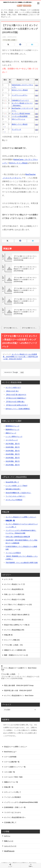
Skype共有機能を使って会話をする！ (18, 493)
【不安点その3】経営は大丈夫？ (17, 405)
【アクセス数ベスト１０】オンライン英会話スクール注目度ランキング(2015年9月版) (12, 328)
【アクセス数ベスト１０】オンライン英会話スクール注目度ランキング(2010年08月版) (25, 258)
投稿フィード (9, 841)
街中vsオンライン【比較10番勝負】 (18, 409)
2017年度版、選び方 (13, 444)
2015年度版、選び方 (13, 451)
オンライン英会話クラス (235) (15, 599)
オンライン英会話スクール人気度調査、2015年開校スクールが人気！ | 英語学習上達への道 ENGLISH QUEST (20, 357)
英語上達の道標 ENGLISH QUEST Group (19, 685)
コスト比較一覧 (10, 772)
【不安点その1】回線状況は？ (16, 398)
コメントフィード (10, 846)
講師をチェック (11, 433)
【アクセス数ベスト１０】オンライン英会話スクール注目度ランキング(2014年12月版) (25, 290)
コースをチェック (12, 440)
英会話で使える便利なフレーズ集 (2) (17, 625)
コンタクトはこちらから (13, 812)
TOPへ (31, 865)
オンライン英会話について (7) (14, 584)
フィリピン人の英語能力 (13, 797)
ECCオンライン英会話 (20, 90)
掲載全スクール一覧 (11, 782)
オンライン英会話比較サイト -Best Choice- (19, 696)
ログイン (7, 836)
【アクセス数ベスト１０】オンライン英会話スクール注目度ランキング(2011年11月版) (25, 301)
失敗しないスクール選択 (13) (14, 594)
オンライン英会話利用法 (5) (14, 589)
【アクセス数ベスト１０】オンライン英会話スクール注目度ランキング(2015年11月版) (31, 328)
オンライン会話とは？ (13, 387)
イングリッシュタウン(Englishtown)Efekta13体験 (21, 802)
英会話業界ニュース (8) (12, 610)
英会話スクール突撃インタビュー (16, 747)
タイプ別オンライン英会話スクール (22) (18, 605)
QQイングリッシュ (18, 119)
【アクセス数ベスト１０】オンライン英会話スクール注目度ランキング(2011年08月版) (25, 269)
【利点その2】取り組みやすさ (16, 395)
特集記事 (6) (8, 635)
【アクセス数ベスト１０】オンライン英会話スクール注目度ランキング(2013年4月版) (25, 312)
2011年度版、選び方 (13, 465)
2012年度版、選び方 (13, 461)
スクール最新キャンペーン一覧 (15, 767)
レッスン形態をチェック (14, 437)
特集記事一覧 (10, 521)
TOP (19, 669)
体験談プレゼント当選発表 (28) (15, 650)
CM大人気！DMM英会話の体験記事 (18, 537)
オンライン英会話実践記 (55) (14, 630)
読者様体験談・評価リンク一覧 (15, 807)
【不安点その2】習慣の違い (15, 402)
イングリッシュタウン (20, 95)
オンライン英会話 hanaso (21, 113)
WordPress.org (9, 851)
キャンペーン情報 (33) (12, 640)
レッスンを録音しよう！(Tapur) (16, 486)
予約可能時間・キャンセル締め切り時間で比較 (22, 563)
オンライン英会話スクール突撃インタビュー (21, 517)
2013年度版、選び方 (13, 458)
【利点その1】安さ (12, 391)
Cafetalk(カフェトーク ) (20, 100)
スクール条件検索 (10, 757)
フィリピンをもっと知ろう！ (16, 496)
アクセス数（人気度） (10, 40)
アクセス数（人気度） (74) (13, 645)
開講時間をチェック (12, 430)
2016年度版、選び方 (13, 447)
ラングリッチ (16, 129)
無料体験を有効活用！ (13, 489)
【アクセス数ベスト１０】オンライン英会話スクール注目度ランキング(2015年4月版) (25, 280)
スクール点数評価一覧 (12, 762)
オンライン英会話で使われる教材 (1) (17, 615)
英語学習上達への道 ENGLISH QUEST (18, 690)
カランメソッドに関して (13, 792)
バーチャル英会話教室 (20, 116)
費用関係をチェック (12, 426)
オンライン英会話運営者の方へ (15, 817)
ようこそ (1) (8, 579)
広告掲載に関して (10, 822)
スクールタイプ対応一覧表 (13, 777)
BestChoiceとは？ (10, 752)
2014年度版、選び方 (13, 454)
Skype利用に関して (12, 482)
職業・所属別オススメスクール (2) (16, 655)
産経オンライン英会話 (20, 124)
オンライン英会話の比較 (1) (14, 620)
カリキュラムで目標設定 (14, 500)
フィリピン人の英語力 (13, 553)
